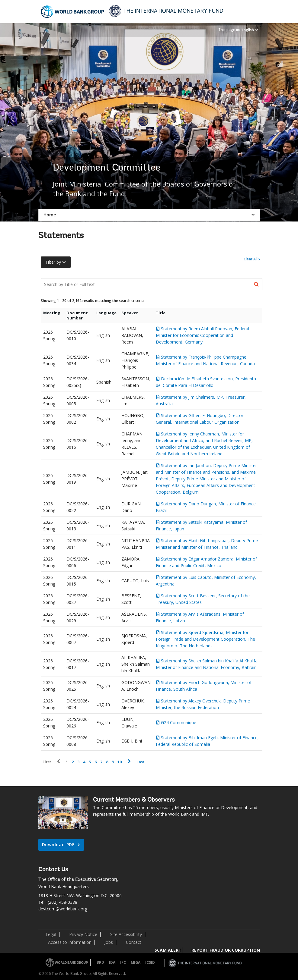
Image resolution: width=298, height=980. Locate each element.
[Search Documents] (152, 284)
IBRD (100, 962)
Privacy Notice (83, 934)
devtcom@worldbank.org (63, 909)
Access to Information (70, 942)
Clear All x (252, 259)
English (248, 30)
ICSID (150, 962)
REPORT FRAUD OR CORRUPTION (226, 950)
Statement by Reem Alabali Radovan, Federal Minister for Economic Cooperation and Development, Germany (202, 335)
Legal (51, 934)
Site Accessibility (126, 934)
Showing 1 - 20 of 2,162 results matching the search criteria (92, 301)
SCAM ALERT (168, 950)
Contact (134, 942)
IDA (112, 962)
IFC (123, 962)
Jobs (109, 942)
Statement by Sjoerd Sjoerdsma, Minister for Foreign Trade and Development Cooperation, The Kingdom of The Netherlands (205, 639)
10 (120, 762)
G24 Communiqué (179, 722)
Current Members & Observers (134, 800)
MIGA (136, 962)
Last (140, 762)
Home (50, 215)
